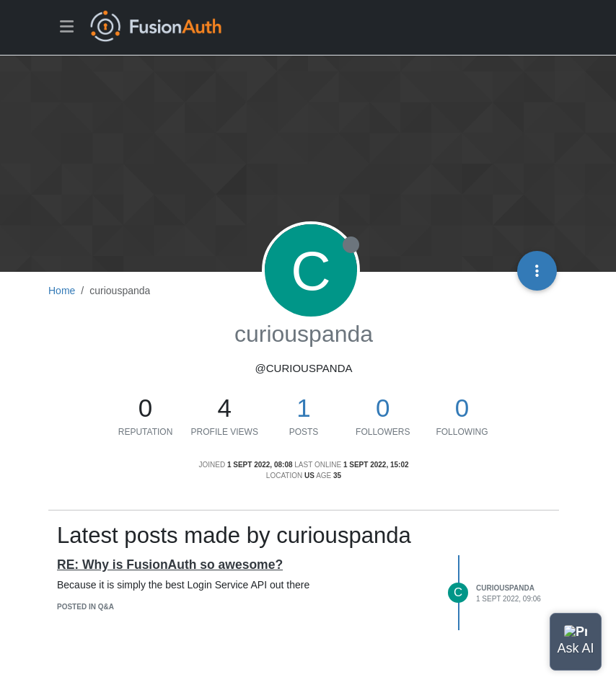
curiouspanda (505, 588)
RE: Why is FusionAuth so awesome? (170, 565)
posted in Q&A (85, 607)
